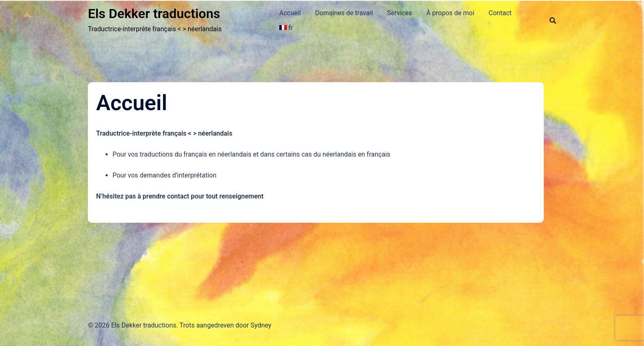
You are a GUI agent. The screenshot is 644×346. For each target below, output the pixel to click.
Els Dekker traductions (154, 14)
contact (178, 196)
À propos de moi (450, 13)
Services (400, 13)
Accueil (290, 13)
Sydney (261, 325)
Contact (500, 13)
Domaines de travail (344, 13)
